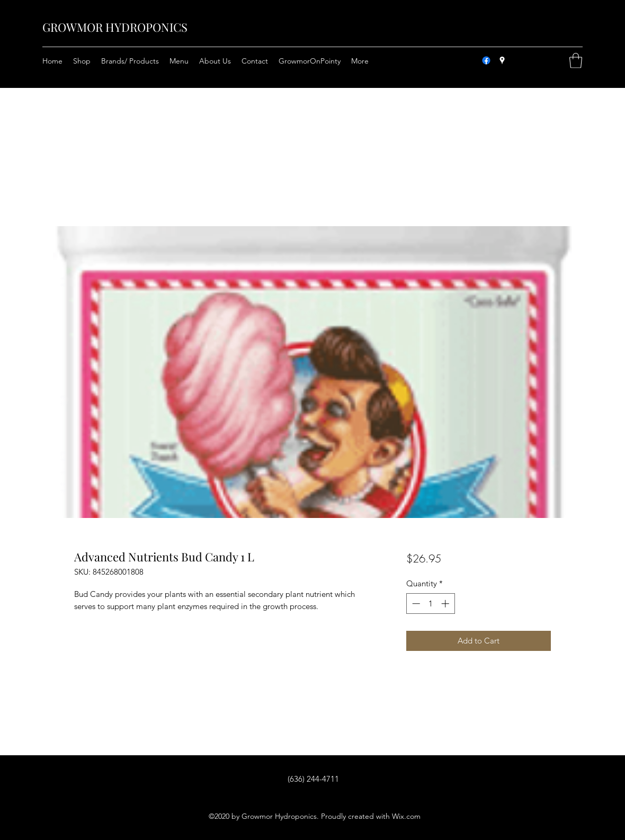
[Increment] (446, 604)
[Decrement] (415, 604)
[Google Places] (502, 60)
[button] (576, 61)
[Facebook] (486, 60)
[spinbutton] (430, 604)
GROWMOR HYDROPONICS (115, 27)
